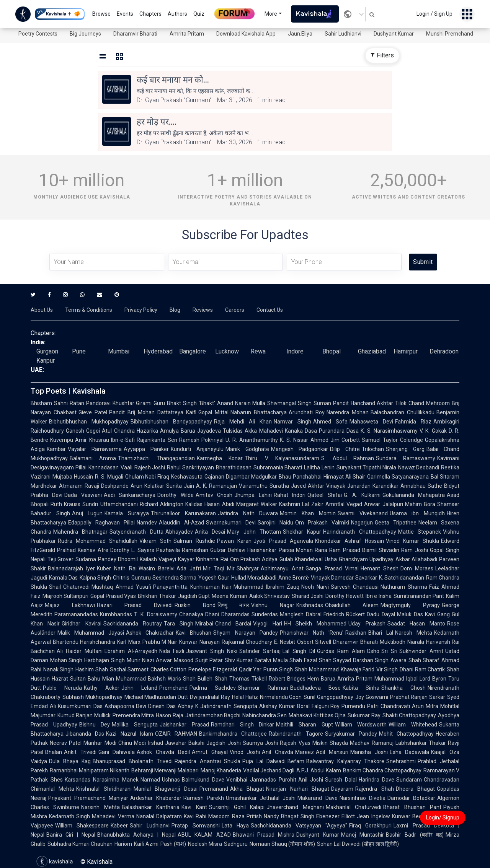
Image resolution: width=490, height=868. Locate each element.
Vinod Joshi (245, 752)
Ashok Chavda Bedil (163, 752)
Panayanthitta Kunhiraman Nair (192, 587)
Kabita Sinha (361, 688)
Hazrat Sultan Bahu (76, 679)
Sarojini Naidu (275, 523)
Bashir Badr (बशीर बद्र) (415, 835)
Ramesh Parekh (204, 798)
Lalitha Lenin (319, 467)
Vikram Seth (155, 541)
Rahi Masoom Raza (220, 816)
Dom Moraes (417, 568)
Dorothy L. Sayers (132, 550)
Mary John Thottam (254, 532)
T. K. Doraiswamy (156, 614)
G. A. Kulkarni (362, 495)
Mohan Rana (312, 550)
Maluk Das (410, 614)
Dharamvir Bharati (135, 34)
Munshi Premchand (450, 34)
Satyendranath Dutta (136, 532)
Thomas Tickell (248, 679)
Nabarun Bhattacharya (259, 412)
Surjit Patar (209, 660)
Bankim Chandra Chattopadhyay (382, 770)
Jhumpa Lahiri (253, 495)
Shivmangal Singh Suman (299, 403)
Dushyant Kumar (394, 34)
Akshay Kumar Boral (284, 706)
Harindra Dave (376, 780)
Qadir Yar (250, 669)
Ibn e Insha (379, 596)
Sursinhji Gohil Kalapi (237, 807)
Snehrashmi (401, 761)
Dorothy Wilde (175, 495)
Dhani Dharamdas (227, 614)
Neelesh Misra (205, 844)
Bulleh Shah (212, 679)
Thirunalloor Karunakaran (183, 513)
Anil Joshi (311, 780)
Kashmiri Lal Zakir (301, 504)
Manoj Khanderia (221, 770)
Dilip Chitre (345, 449)
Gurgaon (47, 351)
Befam (296, 761)
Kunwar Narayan (199, 642)
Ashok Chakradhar (150, 633)
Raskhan (356, 633)
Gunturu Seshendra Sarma (164, 578)
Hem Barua (321, 679)
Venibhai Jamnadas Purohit (261, 780)
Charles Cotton (168, 669)
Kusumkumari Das (80, 706)
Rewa (258, 351)
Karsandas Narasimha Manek (102, 780)
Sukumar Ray (364, 715)
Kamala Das (63, 578)
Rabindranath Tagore (296, 734)
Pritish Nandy (263, 816)
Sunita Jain (180, 486)
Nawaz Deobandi (419, 467)
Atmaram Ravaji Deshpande (94, 486)
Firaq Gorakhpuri (370, 826)
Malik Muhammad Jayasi (91, 633)
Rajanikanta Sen (157, 440)
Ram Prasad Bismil (353, 550)
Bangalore (193, 351)
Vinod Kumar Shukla (412, 541)
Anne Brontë (294, 578)
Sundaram (409, 780)
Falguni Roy (326, 706)
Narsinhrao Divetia (363, 798)
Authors (177, 14)
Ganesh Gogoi (83, 431)
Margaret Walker (257, 504)
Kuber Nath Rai (117, 568)
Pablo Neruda (62, 688)
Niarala (416, 642)
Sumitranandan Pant (419, 596)
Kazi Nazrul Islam (130, 734)
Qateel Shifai (324, 495)
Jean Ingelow (373, 816)
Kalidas (194, 504)
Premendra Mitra (133, 715)
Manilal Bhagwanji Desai (166, 789)
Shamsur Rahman (263, 688)
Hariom (123, 844)
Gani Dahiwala (117, 752)
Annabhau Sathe (421, 486)
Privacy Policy (141, 310)
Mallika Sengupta (135, 725)
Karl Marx (129, 642)
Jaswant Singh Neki (212, 651)
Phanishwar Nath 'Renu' (312, 633)
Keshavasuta (187, 477)
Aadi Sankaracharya (130, 495)
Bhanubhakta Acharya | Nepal (136, 835)
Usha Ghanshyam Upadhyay (359, 559)
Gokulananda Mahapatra (414, 495)
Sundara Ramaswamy (406, 458)
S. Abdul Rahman (348, 458)
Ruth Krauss (65, 504)
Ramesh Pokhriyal (202, 440)
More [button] (271, 14)
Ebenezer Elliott (336, 816)
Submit (423, 262)
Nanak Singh (58, 669)
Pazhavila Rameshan (182, 550)
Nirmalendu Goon (281, 697)
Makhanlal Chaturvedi (354, 807)
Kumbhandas (116, 614)
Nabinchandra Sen (265, 715)
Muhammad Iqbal (396, 679)
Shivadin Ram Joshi (403, 550)
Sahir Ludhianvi (343, 34)
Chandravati (395, 706)
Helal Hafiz (245, 697)
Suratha (279, 486)
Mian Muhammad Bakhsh (134, 679)
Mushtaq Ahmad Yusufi (121, 587)
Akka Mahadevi (264, 431)
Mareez (305, 752)
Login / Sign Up (434, 14)
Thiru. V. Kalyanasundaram (282, 458)
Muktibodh (393, 642)
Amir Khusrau (92, 440)
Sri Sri (389, 651)
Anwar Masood (174, 660)
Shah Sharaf (424, 660)
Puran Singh (278, 669)
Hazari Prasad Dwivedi (135, 605)
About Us (42, 310)
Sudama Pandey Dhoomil (107, 559)
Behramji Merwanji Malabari (165, 770)
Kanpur (46, 361)
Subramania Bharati (278, 467)
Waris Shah (182, 679)
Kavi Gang (437, 614)
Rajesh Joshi (150, 467)
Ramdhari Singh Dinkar (243, 725)
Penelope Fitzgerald (212, 669)
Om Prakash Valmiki (322, 523)
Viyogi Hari (267, 624)
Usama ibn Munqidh (417, 513)
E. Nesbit (285, 642)
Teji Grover (60, 559)
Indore (295, 351)
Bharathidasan (234, 467)
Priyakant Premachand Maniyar (88, 798)
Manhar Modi (100, 743)
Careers (235, 310)
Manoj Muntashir (363, 835)
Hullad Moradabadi (254, 578)
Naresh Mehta (414, 633)
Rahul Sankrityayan (190, 467)
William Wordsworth (361, 725)
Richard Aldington (162, 504)
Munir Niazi (140, 660)
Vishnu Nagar (273, 605)
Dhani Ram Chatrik (422, 669)
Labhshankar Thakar (421, 743)
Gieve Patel (93, 412)
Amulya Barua (178, 431)
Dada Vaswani (83, 495)
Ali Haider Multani (80, 651)
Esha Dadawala (410, 752)
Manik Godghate (247, 449)
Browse (101, 14)
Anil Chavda (278, 752)
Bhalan (54, 752)
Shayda (339, 743)
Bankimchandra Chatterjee (233, 734)
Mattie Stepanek (420, 532)
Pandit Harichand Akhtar (363, 403)
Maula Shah (287, 660)
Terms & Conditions (89, 310)
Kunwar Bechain (412, 816)
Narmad (150, 780)
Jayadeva (209, 431)
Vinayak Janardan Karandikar (362, 486)
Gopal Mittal (213, 412)
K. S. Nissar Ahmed (304, 440)
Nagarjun (362, 523)
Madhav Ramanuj (372, 743)
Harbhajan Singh (104, 660)
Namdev (147, 523)
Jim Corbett (345, 440)
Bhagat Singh (298, 816)
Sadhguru (236, 844)
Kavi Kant (194, 807)
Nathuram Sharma (404, 587)
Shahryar (248, 568)
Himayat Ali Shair (345, 477)
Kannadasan (104, 467)
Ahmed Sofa (330, 422)
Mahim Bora (420, 504)
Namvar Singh (292, 422)
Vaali (127, 467)
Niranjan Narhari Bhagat (298, 789)
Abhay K (188, 706)
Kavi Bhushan (194, 633)
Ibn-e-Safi (123, 440)
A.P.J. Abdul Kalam (319, 770)
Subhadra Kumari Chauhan (80, 844)
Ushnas (171, 780)
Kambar (56, 449)
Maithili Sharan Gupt (304, 725)
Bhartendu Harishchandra (84, 642)
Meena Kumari (229, 596)
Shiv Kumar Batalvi (248, 660)
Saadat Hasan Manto (416, 624)
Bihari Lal (381, 633)
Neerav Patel (66, 743)
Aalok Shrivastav (269, 596)
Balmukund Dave (203, 780)
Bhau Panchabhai (300, 477)
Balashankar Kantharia (151, 807)
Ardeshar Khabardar (156, 798)
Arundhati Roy (307, 412)
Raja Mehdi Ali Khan (243, 422)
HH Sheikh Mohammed (315, 624)
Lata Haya (235, 826)
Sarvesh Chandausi (355, 587)
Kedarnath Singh (69, 816)
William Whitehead (413, 725)
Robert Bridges (287, 679)
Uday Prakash (367, 624)
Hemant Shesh (380, 568)
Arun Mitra (425, 706)
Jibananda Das (85, 734)
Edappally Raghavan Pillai (101, 523)
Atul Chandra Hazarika (130, 431)
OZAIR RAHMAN (176, 734)
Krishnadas (310, 605)
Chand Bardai (233, 624)
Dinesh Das (162, 706)
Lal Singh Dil (299, 651)
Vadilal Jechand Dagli (269, 770)
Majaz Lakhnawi (70, 605)
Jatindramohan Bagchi (213, 715)
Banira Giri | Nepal (71, 835)
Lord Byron (433, 679)
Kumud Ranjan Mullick (84, 715)
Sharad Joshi (308, 596)
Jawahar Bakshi (185, 743)
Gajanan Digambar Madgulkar (241, 477)
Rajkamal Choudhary (247, 642)
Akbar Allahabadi (416, 559)
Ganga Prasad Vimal (332, 568)
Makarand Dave (317, 798)
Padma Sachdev (213, 688)
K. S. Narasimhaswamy (389, 431)
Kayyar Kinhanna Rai (203, 559)
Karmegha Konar (220, 458)
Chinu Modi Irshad (141, 743)
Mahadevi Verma (113, 816)
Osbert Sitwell (314, 642)
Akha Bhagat (247, 789)
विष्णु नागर (234, 605)
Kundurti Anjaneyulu (197, 449)
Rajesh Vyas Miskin (304, 743)
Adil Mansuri (332, 752)
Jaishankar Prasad (184, 725)
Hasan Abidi (219, 504)
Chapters (150, 14)
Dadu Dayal (381, 614)
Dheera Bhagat (415, 789)
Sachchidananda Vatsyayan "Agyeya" (299, 826)
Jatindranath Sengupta (229, 706)
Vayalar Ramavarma (95, 449)
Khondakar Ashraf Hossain (350, 541)
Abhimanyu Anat (282, 568)
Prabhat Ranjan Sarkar (418, 697)
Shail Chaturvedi (69, 587)
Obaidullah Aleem (352, 605)
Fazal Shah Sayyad (327, 660)
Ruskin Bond (195, 605)
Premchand (173, 688)
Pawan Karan (234, 541)
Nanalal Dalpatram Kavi (165, 816)
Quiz (199, 14)
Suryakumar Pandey (351, 734)
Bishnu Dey (95, 725)
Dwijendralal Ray (210, 697)
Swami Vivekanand (363, 513)
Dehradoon (444, 351)
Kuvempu (62, 440)
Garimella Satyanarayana (398, 477)
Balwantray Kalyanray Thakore (345, 761)
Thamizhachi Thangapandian (156, 458)
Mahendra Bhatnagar (80, 532)
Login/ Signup (443, 818)
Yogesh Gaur (214, 578)
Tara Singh (179, 624)
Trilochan (373, 449)
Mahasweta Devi (371, 422)
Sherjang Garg (405, 449)
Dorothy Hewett (344, 596)
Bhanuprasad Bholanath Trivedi (133, 761)
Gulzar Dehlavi (228, 550)
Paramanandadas (76, 614)
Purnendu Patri (360, 706)
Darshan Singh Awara (380, 660)
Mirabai (204, 624)
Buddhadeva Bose (315, 688)
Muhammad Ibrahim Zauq (266, 587)
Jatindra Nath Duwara (248, 513)
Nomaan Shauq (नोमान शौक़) (282, 844)
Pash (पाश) (173, 844)
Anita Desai (210, 532)
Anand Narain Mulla (241, 403)
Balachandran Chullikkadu (403, 412)
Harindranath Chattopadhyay (359, 532)
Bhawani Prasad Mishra (264, 835)
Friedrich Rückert (344, 614)
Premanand (214, 789)
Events (125, 14)
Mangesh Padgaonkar (300, 449)
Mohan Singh (66, 660)
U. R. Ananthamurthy (252, 440)
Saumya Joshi (260, 743)
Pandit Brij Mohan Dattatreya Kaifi (153, 412)
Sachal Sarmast (129, 669)
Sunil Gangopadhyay (328, 697)
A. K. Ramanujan (216, 486)
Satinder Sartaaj (260, 651)
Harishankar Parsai (270, 550)
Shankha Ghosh (403, 688)
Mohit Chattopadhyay (406, 734)
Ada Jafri (189, 568)
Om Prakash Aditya (254, 559)
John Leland (139, 688)
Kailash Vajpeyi (158, 559)
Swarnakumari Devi (231, 523)
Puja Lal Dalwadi (264, 761)
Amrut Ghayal (210, 752)
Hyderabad (158, 351)
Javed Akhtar (308, 486)
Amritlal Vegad (344, 504)
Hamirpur (406, 351)
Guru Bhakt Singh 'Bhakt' (184, 403)
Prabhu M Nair (160, 642)
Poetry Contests (38, 34)
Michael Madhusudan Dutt (156, 697)
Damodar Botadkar (411, 798)
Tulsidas (233, 431)
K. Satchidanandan (402, 578)
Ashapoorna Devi (126, 706)
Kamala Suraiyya (127, 513)
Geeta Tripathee (396, 523)
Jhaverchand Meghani (295, 807)
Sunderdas (265, 614)
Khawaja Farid (358, 669)
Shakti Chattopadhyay (409, 715)
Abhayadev (179, 532)
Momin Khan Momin (308, 513)
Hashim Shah (91, 669)
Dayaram (342, 789)
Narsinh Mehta (100, 807)
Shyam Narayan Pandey (245, 633)
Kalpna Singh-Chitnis (105, 578)
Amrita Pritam (187, 34)
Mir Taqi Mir (219, 568)
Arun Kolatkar (147, 486)
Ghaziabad (372, 351)
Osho (373, 651)
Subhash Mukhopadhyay (92, 697)
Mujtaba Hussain (73, 477)
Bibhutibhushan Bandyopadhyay (171, 422)
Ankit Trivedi (80, 752)
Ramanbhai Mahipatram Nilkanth (90, 770)
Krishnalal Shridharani (104, 789)
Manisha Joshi (369, 752)
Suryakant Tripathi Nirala (366, 467)
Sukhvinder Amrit (421, 651)
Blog (175, 310)
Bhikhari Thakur (157, 596)
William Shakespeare (82, 826)
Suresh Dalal (341, 780)
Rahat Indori (290, 495)
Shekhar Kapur (302, 532)
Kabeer (119, 826)
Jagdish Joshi (223, 743)
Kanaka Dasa (301, 431)
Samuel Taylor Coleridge (392, 440)
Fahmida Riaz (413, 422)
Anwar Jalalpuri (383, 504)
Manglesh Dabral (301, 614)
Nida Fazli (172, 651)
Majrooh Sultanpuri (65, 596)
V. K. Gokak (433, 431)
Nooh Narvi (315, 587)
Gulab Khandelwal (301, 559)
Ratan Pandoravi (90, 403)
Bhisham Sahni (49, 403)
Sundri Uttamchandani (110, 504)
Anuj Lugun (87, 513)
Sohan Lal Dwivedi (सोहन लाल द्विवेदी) (358, 844)
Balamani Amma (93, 458)
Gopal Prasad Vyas (113, 596)
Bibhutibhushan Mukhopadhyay (89, 422)
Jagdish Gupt (194, 596)
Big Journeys (85, 34)
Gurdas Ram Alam (341, 651)
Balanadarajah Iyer (71, 568)
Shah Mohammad (317, 669)
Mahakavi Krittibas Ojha (317, 715)
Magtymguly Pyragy (410, 605)
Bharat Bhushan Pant (412, 807)
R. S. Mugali (109, 477)
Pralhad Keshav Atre (83, 550)
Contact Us (270, 310)
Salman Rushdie (194, 541)
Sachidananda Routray (133, 624)
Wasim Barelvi (157, 568)
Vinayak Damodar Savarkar (344, 578)
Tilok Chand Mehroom (422, 403)
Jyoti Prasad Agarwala (283, 541)
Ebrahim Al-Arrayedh (131, 651)
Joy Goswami (372, 697)
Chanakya (191, 614)
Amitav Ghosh (214, 495)
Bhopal (332, 351)
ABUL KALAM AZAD (204, 835)
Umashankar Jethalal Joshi (261, 798)
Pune (79, 351)
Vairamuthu (253, 486)
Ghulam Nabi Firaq (147, 477)
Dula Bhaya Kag (70, 761)
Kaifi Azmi (146, 844)
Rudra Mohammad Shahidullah (98, 541)
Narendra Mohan (348, 412)
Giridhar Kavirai (81, 624)
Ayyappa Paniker (146, 449)
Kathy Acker (102, 688)
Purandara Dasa (339, 431)
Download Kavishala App (246, 34)
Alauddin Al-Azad (181, 523)
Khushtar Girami (132, 403)
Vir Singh (387, 669)
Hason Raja (169, 715)
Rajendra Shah (374, 789)
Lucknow (227, 351)
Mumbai (119, 351)
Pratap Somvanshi (195, 826)
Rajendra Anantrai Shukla (207, 761)
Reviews (203, 310)
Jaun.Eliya (300, 34)
